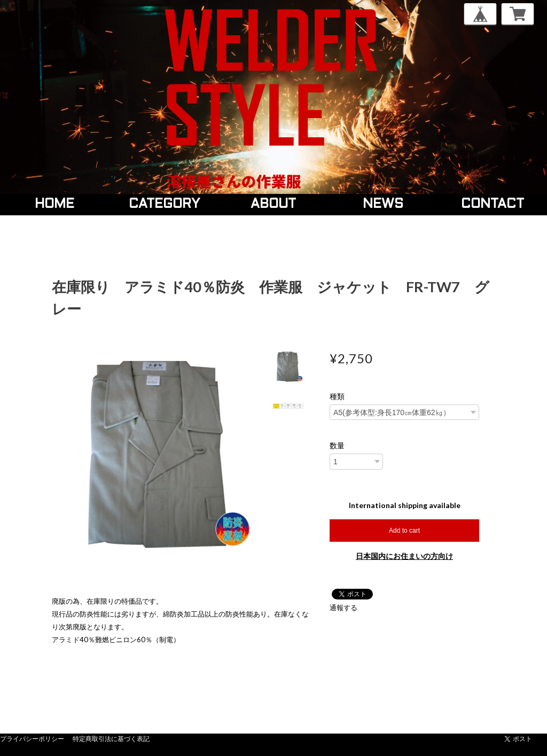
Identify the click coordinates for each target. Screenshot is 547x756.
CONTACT (493, 205)
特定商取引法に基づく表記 (111, 739)
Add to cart (404, 531)
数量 (337, 446)
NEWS (383, 205)
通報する (343, 607)
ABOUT (273, 205)
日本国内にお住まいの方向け (404, 556)
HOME (54, 205)
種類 (337, 396)
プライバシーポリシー (32, 739)
